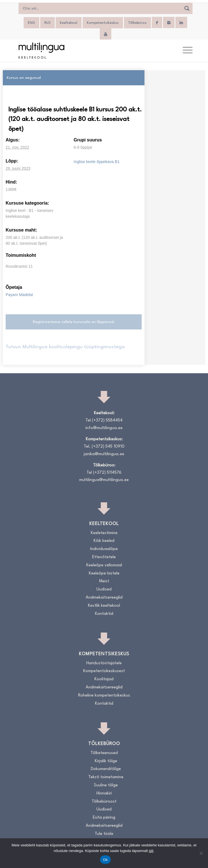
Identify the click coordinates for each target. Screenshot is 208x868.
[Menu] (185, 51)
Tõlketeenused (104, 753)
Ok (105, 860)
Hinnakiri (104, 793)
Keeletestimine (104, 533)
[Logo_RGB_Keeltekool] (86, 51)
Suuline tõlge (106, 785)
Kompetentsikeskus (103, 23)
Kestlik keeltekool (104, 606)
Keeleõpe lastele (104, 573)
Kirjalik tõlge (106, 761)
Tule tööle (104, 834)
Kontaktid (104, 614)
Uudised (104, 589)
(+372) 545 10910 (108, 447)
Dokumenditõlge (106, 769)
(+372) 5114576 (107, 473)
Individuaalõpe (104, 549)
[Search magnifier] (187, 8)
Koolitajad (104, 679)
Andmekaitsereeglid (104, 598)
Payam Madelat (19, 295)
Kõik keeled (104, 541)
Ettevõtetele (104, 557)
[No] (201, 853)
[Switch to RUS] (48, 23)
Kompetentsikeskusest (104, 671)
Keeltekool (69, 23)
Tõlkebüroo (137, 23)
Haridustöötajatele (104, 663)
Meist (104, 581)
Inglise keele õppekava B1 (97, 162)
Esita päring (104, 818)
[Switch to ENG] (31, 23)
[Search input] (101, 8)
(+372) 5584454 (107, 421)
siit (151, 851)
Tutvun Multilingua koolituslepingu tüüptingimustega (65, 347)
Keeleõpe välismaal (104, 565)
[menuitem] (185, 51)
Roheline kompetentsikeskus (104, 696)
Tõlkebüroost (104, 802)
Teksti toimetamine (106, 777)
